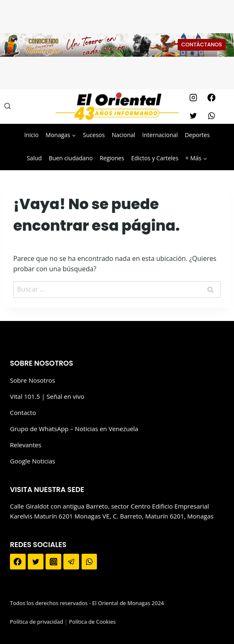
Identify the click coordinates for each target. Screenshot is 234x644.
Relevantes (26, 445)
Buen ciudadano (71, 158)
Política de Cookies (92, 622)
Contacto (23, 412)
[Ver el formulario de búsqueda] (7, 106)
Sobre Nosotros (33, 380)
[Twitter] (193, 116)
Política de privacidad (36, 622)
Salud (34, 158)
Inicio (32, 135)
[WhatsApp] (212, 116)
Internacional (160, 135)
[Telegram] (71, 562)
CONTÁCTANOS (202, 45)
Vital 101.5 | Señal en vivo (47, 396)
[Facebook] (212, 97)
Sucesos (94, 135)
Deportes (197, 135)
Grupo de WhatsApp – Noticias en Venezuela (74, 429)
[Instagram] (193, 97)
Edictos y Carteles (155, 158)
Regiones (112, 158)
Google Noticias (33, 461)
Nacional (124, 135)
